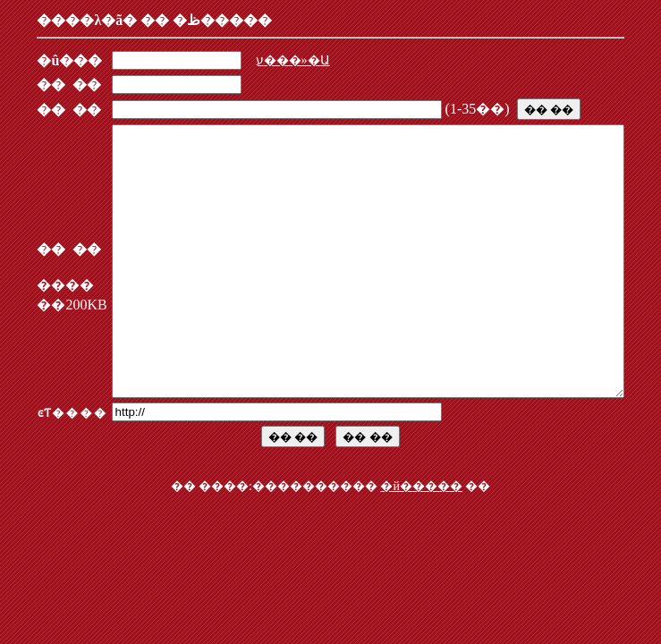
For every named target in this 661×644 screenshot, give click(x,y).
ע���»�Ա (265, 60)
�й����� (421, 540)
